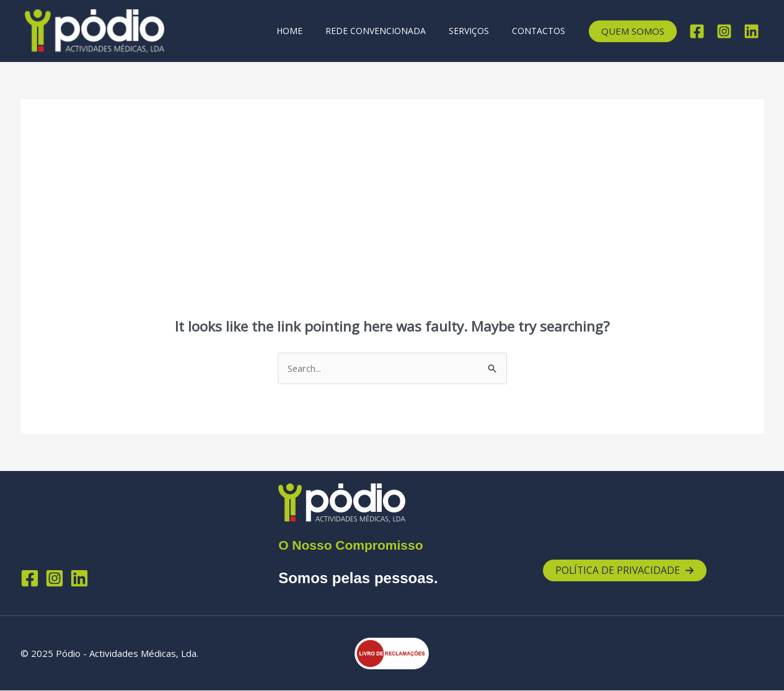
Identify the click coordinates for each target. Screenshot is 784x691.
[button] (633, 31)
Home (309, 31)
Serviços (477, 31)
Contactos (541, 31)
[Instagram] (724, 31)
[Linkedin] (751, 31)
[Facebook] (697, 31)
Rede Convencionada (389, 31)
